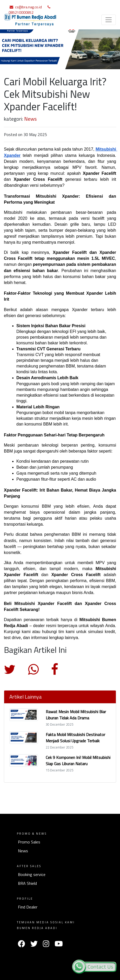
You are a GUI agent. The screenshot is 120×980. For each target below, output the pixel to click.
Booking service (32, 874)
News (30, 119)
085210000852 (21, 12)
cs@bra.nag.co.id (28, 7)
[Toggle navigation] (109, 20)
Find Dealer (28, 907)
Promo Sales (29, 842)
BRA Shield (27, 883)
